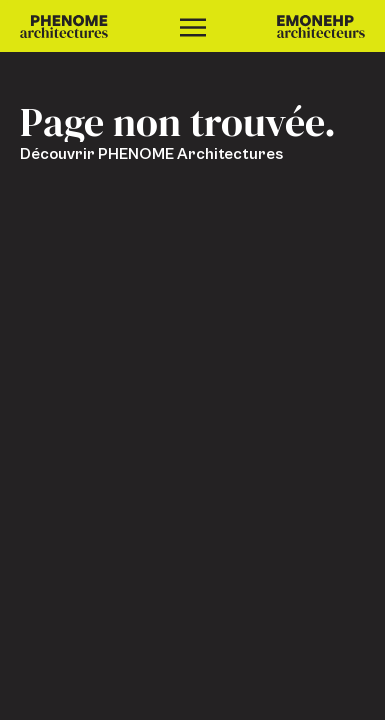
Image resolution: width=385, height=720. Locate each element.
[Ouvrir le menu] (193, 26)
